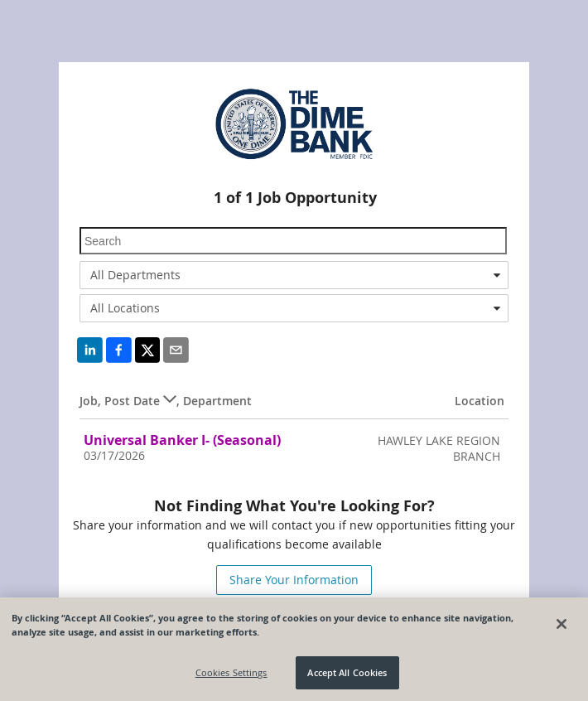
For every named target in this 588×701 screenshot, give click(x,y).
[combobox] (294, 275)
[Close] (561, 624)
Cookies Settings (231, 673)
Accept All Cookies (347, 673)
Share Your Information (294, 580)
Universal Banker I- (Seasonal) (182, 440)
